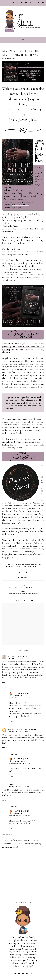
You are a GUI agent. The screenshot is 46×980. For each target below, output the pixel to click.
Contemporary (18, 565)
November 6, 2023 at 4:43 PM (18, 787)
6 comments (23, 578)
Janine (11, 784)
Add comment (8, 834)
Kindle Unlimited (20, 205)
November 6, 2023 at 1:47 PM (18, 658)
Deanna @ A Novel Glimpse (22, 730)
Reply (4, 682)
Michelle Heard (33, 567)
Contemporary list (33, 565)
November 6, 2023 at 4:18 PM (19, 698)
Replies (14, 689)
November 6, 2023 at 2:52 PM (18, 732)
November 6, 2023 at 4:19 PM (19, 764)
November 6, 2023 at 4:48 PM (19, 816)
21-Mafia (8, 565)
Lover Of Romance (18, 656)
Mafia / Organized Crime (16, 567)
